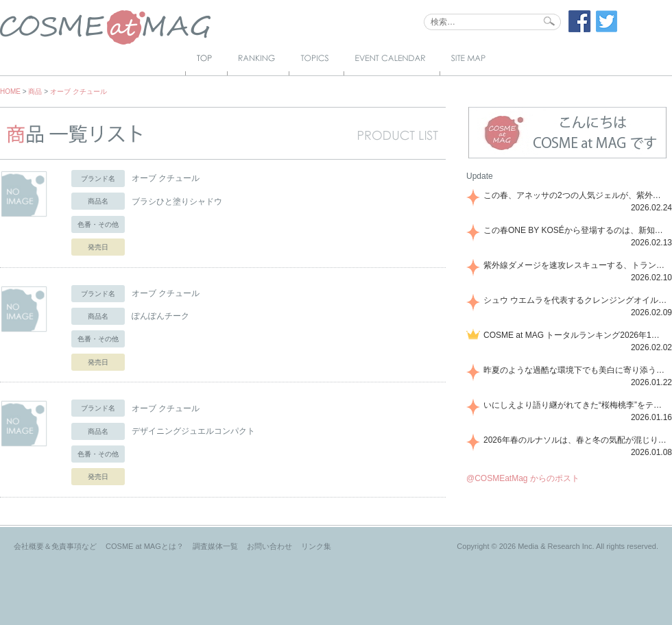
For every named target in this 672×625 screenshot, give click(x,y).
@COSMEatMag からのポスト (523, 478)
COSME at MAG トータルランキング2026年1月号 (575, 335)
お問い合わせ (269, 546)
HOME (10, 91)
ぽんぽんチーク (160, 316)
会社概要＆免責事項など (55, 546)
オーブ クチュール (79, 91)
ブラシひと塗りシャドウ (177, 201)
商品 (35, 91)
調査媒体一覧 (215, 546)
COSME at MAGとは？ (145, 546)
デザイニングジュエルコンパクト (193, 431)
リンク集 (316, 546)
